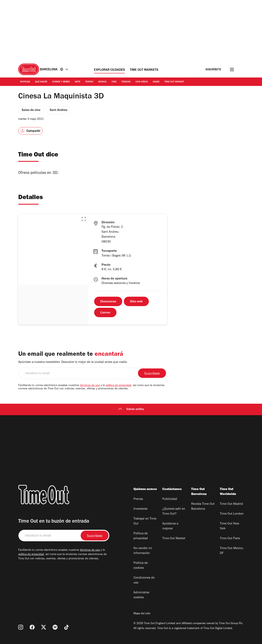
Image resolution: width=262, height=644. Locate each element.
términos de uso (90, 386)
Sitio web (136, 302)
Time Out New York (230, 526)
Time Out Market (174, 82)
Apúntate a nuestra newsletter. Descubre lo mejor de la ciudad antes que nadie (73, 362)
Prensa (138, 499)
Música (102, 82)
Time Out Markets (144, 70)
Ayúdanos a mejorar (170, 526)
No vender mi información (143, 551)
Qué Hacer (41, 82)
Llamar (105, 313)
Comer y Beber (61, 82)
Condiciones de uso (144, 580)
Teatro (89, 82)
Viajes (156, 82)
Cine (114, 82)
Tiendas (126, 82)
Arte (77, 82)
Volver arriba (131, 409)
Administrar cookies (141, 595)
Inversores (140, 509)
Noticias (25, 82)
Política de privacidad (141, 536)
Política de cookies (141, 566)
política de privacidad (118, 386)
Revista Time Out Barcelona (203, 507)
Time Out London (232, 514)
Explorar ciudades (109, 70)
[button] (84, 219)
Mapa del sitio (142, 614)
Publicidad (170, 499)
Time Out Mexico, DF (232, 551)
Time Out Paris (230, 539)
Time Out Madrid (231, 504)
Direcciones (108, 302)
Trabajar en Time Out (145, 521)
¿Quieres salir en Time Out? (174, 512)
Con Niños (142, 82)
